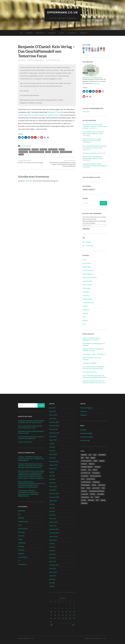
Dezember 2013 (54, 529)
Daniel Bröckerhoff (88, 302)
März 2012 (52, 561)
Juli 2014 (52, 504)
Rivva (84, 324)
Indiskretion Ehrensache (90, 278)
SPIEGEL (48, 152)
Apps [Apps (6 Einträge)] (95, 455)
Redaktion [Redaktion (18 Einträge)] (84, 491)
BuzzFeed (35, 149)
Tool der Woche (23, 557)
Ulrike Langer (87, 288)
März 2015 (52, 483)
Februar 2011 (53, 572)
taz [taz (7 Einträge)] (92, 497)
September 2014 (54, 497)
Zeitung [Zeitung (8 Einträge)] (103, 500)
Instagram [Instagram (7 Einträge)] (97, 467)
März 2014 (52, 519)
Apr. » (74, 625)
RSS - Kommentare (88, 245)
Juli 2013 (52, 544)
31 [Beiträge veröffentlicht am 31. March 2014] (51, 622)
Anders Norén (96, 638)
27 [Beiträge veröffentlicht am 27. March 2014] (63, 618)
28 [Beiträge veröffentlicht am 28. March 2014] (66, 618)
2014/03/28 (22, 60)
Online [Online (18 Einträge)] (88, 488)
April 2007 (52, 579)
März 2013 (52, 558)
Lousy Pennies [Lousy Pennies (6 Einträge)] (91, 479)
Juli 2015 (52, 472)
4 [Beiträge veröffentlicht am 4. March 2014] (55, 608)
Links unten (86, 112)
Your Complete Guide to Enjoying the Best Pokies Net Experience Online (93, 133)
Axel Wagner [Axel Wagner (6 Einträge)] (102, 455)
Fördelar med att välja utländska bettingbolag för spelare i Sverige (92, 157)
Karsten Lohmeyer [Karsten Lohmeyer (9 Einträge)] (95, 476)
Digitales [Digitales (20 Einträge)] (102, 461)
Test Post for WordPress (90, 153)
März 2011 (52, 568)
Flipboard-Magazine (86, 408)
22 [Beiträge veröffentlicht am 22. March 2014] (70, 615)
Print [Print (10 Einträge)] (103, 488)
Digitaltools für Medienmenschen (92, 77)
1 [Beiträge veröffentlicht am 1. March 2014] (70, 605)
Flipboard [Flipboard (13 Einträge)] (92, 464)
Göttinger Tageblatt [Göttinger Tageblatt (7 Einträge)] (87, 467)
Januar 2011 (53, 576)
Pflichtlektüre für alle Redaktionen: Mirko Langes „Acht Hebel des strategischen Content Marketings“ (62, 163)
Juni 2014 (52, 508)
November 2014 (54, 493)
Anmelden (83, 430)
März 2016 (52, 458)
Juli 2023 (52, 443)
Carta (84, 317)
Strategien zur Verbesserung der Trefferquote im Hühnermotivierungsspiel (95, 165)
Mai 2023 (52, 451)
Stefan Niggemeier (88, 274)
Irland (20, 525)
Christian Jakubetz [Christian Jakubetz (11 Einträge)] (86, 461)
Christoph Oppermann (36, 60)
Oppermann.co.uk (63, 12)
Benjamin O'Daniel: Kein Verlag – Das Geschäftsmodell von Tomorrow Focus (94, 382)
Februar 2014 (53, 522)
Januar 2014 (53, 526)
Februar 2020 (53, 454)
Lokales (62, 33)
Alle (21, 33)
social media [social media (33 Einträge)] (85, 494)
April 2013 (52, 554)
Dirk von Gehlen (87, 285)
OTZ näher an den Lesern (90, 372)
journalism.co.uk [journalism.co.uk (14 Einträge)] (86, 473)
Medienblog (40, 33)
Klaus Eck (85, 306)
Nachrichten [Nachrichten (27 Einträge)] (102, 485)
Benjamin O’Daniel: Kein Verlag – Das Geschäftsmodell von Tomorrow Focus (47, 51)
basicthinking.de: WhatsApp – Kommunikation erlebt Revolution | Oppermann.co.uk (28, 492)
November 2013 (54, 533)
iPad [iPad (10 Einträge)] (89, 470)
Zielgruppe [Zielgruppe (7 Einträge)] (84, 503)
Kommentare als (86, 437)
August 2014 (53, 501)
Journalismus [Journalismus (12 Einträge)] (96, 473)
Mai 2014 (52, 511)
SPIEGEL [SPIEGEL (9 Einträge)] (93, 494)
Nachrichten (23, 152)
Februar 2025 (53, 415)
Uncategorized (22, 564)
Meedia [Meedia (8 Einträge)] (94, 485)
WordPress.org (85, 440)
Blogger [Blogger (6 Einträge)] (93, 458)
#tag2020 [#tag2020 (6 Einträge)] (84, 455)
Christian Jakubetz (88, 270)
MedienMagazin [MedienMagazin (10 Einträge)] (86, 485)
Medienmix (52, 33)
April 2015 (52, 479)
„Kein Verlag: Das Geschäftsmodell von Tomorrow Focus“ (39, 115)
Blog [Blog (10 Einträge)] (87, 458)
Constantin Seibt (87, 281)
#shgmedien (22, 511)
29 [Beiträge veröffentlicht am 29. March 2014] (70, 618)
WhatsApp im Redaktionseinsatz (28, 495)
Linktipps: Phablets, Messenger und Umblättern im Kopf (93, 350)
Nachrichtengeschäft (37, 152)
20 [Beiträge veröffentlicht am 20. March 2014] (63, 615)
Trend (21, 154)
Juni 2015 (52, 476)
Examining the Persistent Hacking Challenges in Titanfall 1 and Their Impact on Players (95, 126)
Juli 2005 (52, 586)
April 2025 (52, 408)
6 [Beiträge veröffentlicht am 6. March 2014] (63, 608)
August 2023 (53, 440)
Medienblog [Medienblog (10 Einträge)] (96, 482)
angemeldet (29, 181)
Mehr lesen (96, 83)
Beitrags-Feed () (86, 433)
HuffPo (62, 149)
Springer (56, 152)
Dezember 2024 (54, 422)
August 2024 (53, 436)
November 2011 (54, 565)
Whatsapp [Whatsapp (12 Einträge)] (91, 500)
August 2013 (53, 540)
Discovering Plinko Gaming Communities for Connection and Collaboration (95, 147)
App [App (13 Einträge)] (90, 455)
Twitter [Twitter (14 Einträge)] (97, 497)
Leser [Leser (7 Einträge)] (83, 479)
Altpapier (85, 313)
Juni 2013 (52, 547)
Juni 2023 (52, 447)
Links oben (21, 536)
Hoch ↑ (105, 638)
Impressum (84, 411)
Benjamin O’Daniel (55, 112)
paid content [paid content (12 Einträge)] (96, 488)
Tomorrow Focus (66, 152)
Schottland (21, 550)
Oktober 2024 (53, 429)
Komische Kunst (23, 529)
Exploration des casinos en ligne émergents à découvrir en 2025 (92, 140)
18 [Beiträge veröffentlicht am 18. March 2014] (55, 615)
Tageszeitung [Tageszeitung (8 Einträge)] (85, 497)
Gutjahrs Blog (87, 267)
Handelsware (53, 149)
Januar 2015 (53, 490)
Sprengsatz (86, 310)
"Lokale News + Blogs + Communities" (94, 354)
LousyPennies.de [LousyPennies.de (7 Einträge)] (86, 482)
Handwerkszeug (23, 521)
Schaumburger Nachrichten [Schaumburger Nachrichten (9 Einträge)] (97, 491)
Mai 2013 (52, 551)
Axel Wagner (86, 292)
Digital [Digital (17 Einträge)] (95, 461)
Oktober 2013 (53, 536)
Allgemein (29, 33)
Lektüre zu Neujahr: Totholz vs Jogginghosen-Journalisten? (91, 339)
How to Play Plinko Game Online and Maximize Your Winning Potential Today (94, 376)
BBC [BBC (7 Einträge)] (82, 458)
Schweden (21, 554)
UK (19, 561)
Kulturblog (72, 33)
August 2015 (53, 469)
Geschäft (44, 149)
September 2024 (54, 433)
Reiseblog (84, 33)
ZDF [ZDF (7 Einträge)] (97, 500)
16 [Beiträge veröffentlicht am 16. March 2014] (74, 612)
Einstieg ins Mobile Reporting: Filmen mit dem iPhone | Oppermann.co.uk (30, 465)
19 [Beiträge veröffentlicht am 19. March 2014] (59, 615)
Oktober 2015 (53, 465)
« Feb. (51, 625)
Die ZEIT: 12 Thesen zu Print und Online (31, 162)
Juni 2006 (52, 583)
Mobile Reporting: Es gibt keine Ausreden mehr (31, 467)
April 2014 (52, 515)
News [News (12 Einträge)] (83, 488)
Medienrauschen (87, 299)
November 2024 (54, 426)
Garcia (85, 260)
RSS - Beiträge (87, 242)
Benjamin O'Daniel (25, 149)
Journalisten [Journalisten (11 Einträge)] (85, 476)
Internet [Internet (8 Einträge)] (84, 470)
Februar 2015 (53, 486)
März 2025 (52, 411)
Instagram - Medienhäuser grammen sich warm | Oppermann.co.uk (30, 458)
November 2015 (54, 461)
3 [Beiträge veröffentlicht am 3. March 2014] (51, 608)
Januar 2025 (53, 419)
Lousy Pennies (87, 263)
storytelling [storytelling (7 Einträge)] (100, 494)
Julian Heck (86, 295)
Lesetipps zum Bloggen (89, 363)
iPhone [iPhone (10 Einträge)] (95, 470)
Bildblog (85, 320)
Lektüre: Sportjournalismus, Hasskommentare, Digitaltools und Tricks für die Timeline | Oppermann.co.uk (31, 483)
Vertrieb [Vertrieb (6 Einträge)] (84, 500)
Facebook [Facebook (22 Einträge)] (84, 464)
